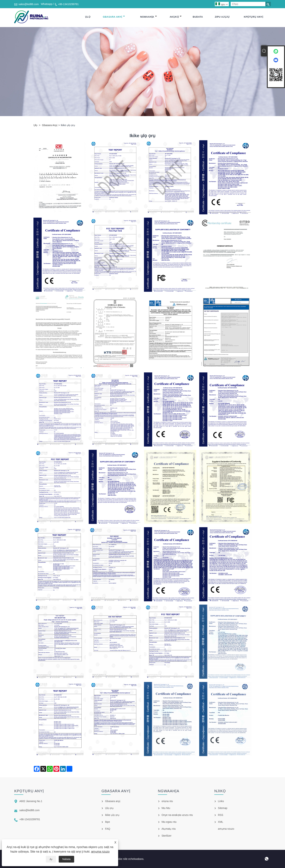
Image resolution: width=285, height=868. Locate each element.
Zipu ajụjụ (222, 17)
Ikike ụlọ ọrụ (112, 815)
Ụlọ (88, 17)
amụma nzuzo (100, 852)
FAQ (108, 829)
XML (221, 822)
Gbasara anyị (114, 17)
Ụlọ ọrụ (109, 808)
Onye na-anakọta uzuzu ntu (177, 815)
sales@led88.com (29, 4)
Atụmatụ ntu (169, 829)
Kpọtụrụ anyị (253, 17)
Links (221, 801)
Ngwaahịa (148, 17)
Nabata (66, 859)
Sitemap (223, 808)
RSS (221, 815)
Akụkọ (176, 17)
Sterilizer (166, 836)
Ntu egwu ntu (169, 822)
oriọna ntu (167, 801)
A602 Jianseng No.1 (31, 801)
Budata (198, 17)
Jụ (51, 859)
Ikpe (107, 822)
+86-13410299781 (68, 4)
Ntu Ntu (166, 808)
